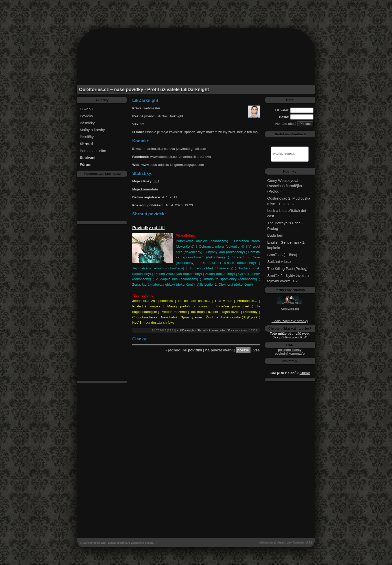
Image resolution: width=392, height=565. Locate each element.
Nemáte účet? (286, 124)
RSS (309, 542)
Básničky (87, 123)
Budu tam (275, 235)
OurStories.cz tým (94, 543)
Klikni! (305, 373)
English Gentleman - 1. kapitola (286, 245)
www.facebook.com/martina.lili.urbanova (181, 157)
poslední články (290, 350)
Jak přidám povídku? (290, 337)
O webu (86, 109)
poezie (243, 350)
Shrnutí (202, 330)
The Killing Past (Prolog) (287, 268)
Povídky (86, 116)
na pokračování (219, 350)
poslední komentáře (290, 354)
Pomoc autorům (93, 151)
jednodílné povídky (185, 350)
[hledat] (284, 154)
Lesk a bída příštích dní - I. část (289, 213)
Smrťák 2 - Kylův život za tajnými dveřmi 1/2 (288, 278)
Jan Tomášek (295, 542)
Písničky (87, 137)
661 (156, 181)
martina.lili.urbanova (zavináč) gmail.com (175, 149)
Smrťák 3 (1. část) (282, 255)
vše (257, 350)
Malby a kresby (92, 130)
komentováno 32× (220, 330)
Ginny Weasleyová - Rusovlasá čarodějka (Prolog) (285, 186)
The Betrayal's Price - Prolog (285, 226)
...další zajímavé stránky (290, 321)
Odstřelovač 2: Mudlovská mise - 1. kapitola (289, 201)
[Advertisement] (196, 11)
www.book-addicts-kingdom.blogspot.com (173, 165)
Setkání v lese (279, 261)
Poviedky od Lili (148, 228)
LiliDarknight (187, 330)
